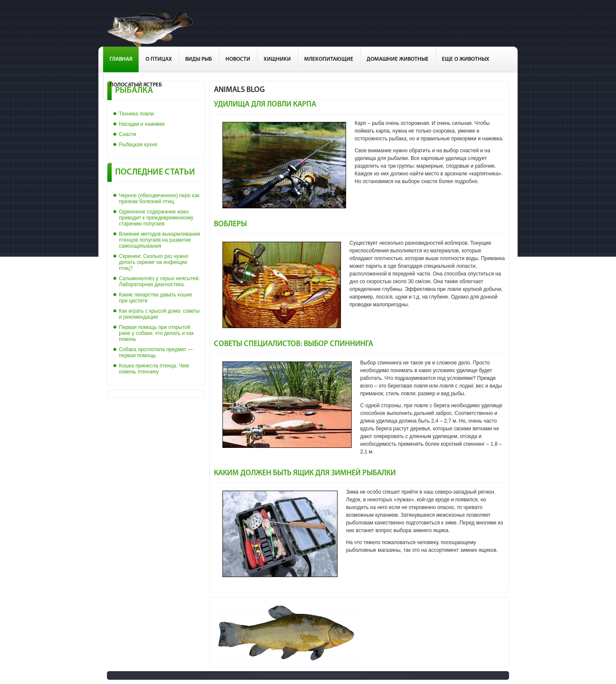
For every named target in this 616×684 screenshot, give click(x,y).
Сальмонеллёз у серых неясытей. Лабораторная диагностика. (159, 281)
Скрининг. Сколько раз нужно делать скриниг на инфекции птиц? (154, 262)
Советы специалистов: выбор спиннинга (293, 344)
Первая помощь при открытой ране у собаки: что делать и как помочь (156, 333)
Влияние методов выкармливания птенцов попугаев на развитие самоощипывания (160, 240)
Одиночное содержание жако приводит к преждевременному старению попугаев (156, 218)
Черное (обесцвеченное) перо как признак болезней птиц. (159, 198)
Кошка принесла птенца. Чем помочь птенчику (154, 369)
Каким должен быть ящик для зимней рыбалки (305, 473)
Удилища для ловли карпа (265, 105)
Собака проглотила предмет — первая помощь (156, 352)
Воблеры (230, 224)
